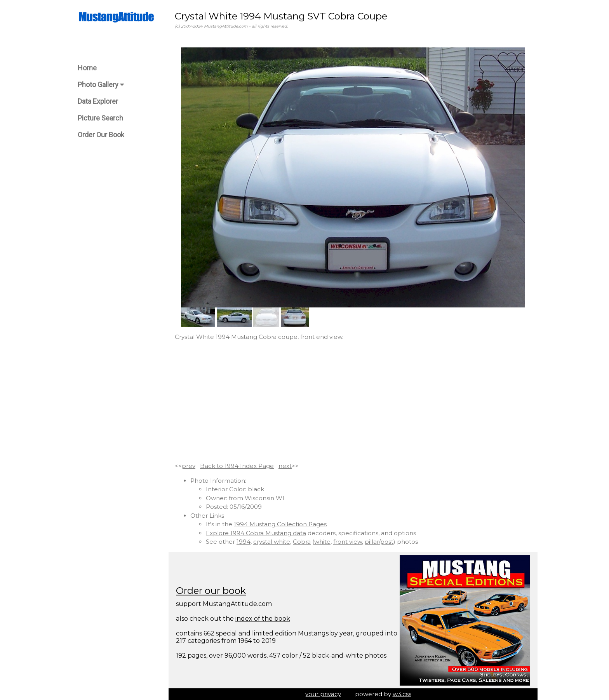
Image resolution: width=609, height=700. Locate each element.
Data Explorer (98, 101)
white (322, 542)
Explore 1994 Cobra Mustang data (256, 533)
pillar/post (379, 542)
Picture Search (100, 118)
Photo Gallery (101, 85)
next (285, 466)
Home (87, 68)
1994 (244, 542)
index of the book (263, 619)
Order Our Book (101, 135)
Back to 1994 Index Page (237, 466)
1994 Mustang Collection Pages (280, 524)
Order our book (211, 591)
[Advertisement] (353, 401)
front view (348, 542)
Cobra (302, 542)
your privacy (323, 694)
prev (189, 466)
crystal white (272, 542)
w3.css (402, 694)
